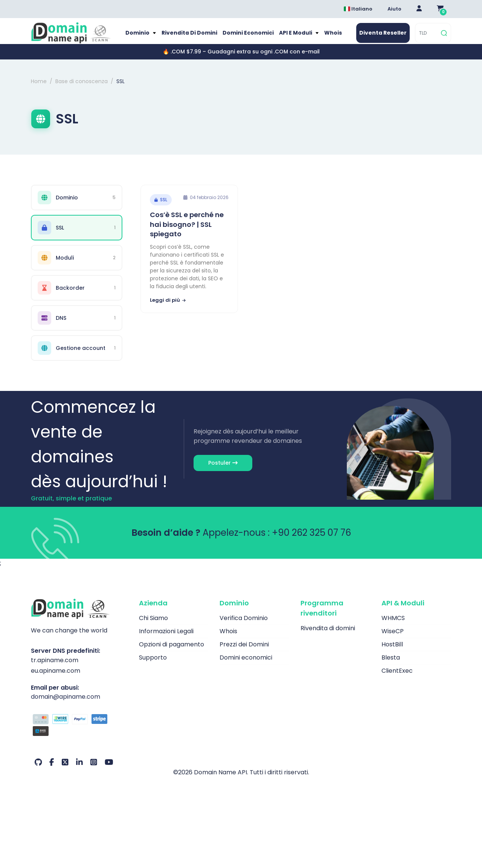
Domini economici (248, 37)
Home (39, 89)
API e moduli (292, 37)
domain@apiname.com (66, 704)
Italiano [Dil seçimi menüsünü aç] (358, 9)
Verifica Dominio (244, 626)
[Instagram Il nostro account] (94, 770)
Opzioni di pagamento (172, 652)
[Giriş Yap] (419, 9)
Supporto (153, 665)
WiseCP (393, 639)
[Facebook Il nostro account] (52, 770)
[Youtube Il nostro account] (109, 770)
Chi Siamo (153, 626)
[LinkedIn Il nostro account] (79, 770)
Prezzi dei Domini (244, 652)
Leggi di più (168, 308)
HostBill (392, 652)
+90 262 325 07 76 (311, 540)
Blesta (391, 665)
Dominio (144, 37)
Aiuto (394, 9)
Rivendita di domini (193, 37)
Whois (327, 37)
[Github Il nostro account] (38, 770)
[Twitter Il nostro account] (65, 770)
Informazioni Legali (166, 639)
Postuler (223, 470)
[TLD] (427, 37)
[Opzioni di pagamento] (79, 733)
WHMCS (393, 626)
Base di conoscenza (82, 89)
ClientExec (397, 678)
